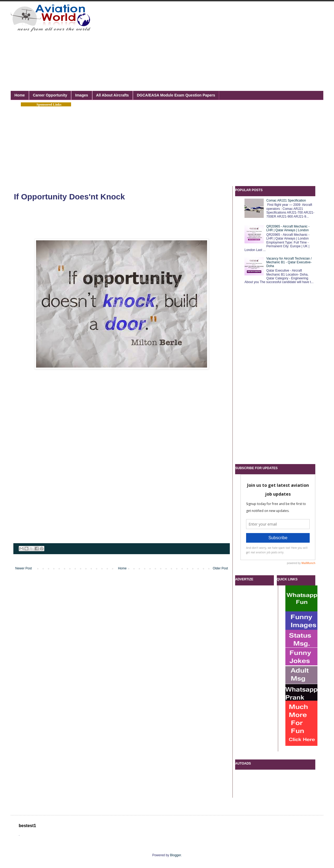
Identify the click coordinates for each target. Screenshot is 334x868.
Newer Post (24, 568)
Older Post (220, 568)
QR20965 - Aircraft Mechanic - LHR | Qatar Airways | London (288, 228)
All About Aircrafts (113, 95)
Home (20, 95)
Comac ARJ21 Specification (286, 200)
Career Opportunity (50, 95)
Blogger (175, 855)
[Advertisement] (164, 40)
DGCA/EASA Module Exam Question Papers (176, 95)
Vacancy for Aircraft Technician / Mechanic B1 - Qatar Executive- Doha (289, 262)
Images (81, 95)
